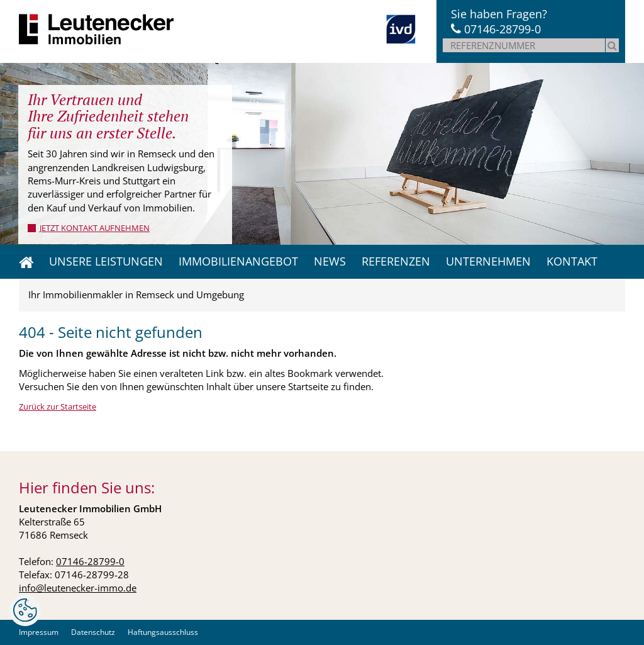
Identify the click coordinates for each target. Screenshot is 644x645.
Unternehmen (488, 261)
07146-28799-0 (502, 29)
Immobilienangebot (238, 261)
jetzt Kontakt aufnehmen (95, 228)
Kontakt (572, 261)
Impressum (39, 632)
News (330, 261)
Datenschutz (93, 632)
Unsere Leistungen (106, 261)
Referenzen (396, 261)
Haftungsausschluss (163, 632)
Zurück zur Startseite (58, 407)
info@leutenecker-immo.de (78, 588)
